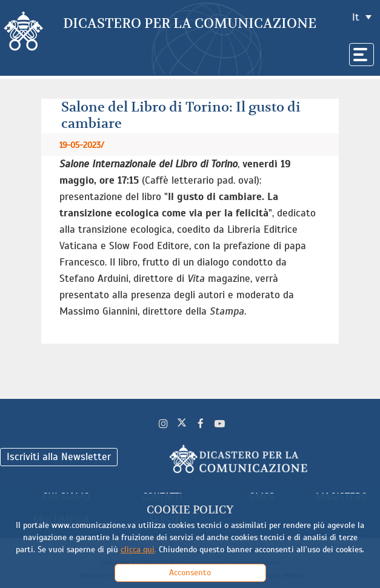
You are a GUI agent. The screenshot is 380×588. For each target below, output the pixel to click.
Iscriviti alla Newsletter (59, 457)
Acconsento (190, 573)
